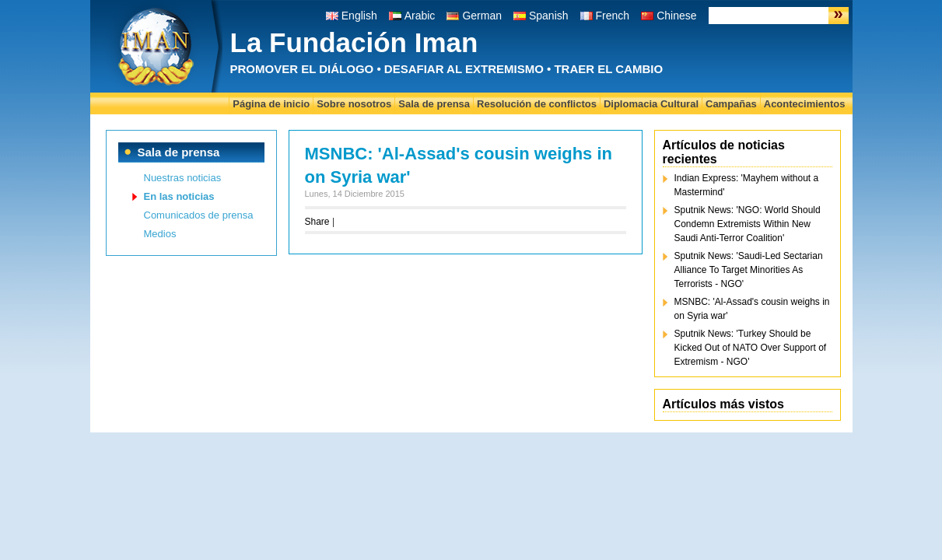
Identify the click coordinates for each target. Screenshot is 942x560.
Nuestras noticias (183, 178)
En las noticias (179, 196)
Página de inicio (271, 104)
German (482, 16)
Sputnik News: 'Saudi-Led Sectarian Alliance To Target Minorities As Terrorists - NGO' (749, 270)
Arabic (420, 16)
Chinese (676, 16)
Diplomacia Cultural (651, 104)
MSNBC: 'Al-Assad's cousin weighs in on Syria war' (752, 309)
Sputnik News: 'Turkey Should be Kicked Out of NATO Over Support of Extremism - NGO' (751, 348)
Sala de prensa (434, 104)
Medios (160, 234)
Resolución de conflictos (537, 104)
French (613, 16)
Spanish (549, 16)
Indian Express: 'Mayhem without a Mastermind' (747, 185)
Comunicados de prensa (199, 215)
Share (317, 222)
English (359, 16)
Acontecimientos (805, 104)
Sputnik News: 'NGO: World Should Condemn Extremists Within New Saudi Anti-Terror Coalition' (748, 224)
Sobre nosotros (354, 104)
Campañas (731, 104)
